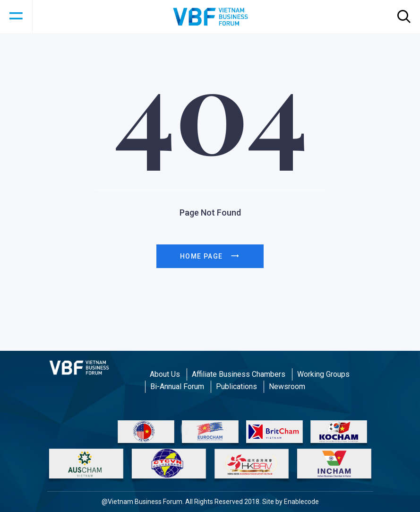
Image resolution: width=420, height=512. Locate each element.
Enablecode (301, 502)
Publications (236, 386)
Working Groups (323, 374)
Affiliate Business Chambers (239, 374)
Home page (210, 256)
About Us (165, 374)
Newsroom (287, 386)
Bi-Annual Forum (177, 386)
